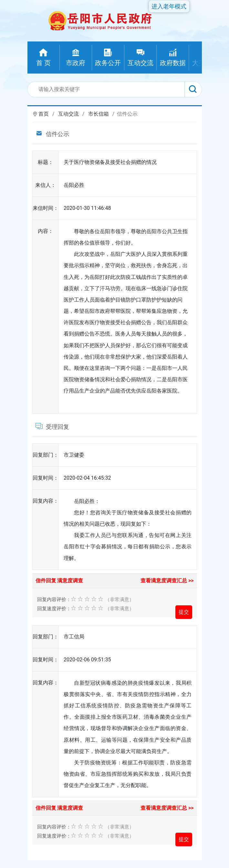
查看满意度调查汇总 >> (167, 581)
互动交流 (68, 114)
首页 (44, 114)
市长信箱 (99, 114)
